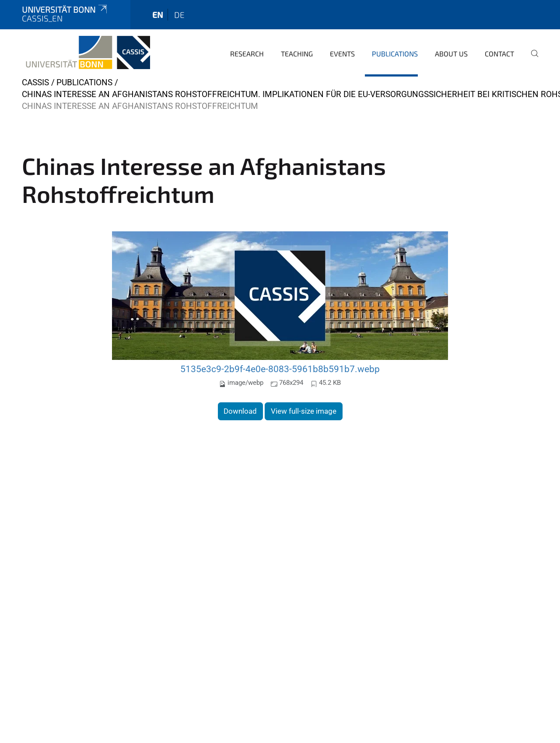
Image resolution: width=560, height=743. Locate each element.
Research (247, 54)
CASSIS (35, 82)
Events (342, 54)
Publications (395, 54)
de (179, 15)
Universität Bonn (65, 9)
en (158, 15)
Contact (499, 54)
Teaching (297, 54)
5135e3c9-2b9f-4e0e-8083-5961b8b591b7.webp (280, 369)
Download (240, 411)
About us (451, 54)
